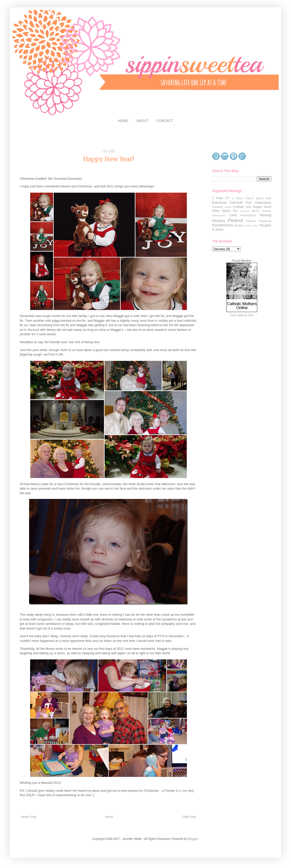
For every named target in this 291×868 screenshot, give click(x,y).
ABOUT (142, 121)
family (228, 207)
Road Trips (252, 226)
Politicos (251, 221)
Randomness (223, 225)
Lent (233, 215)
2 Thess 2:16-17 (243, 198)
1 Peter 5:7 (221, 198)
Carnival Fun (240, 202)
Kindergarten (219, 215)
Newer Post (29, 817)
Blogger (193, 839)
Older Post (189, 817)
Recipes (239, 225)
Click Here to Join (242, 315)
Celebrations (263, 203)
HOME (123, 121)
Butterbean (219, 203)
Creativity (218, 207)
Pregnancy (265, 221)
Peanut (235, 220)
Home (109, 817)
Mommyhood (248, 215)
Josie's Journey (261, 211)
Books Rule (264, 198)
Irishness (244, 211)
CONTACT (165, 121)
